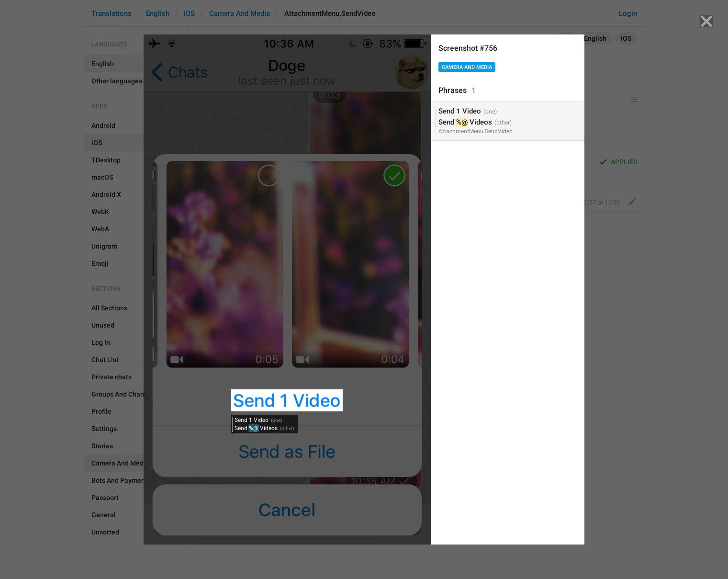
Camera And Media (467, 67)
